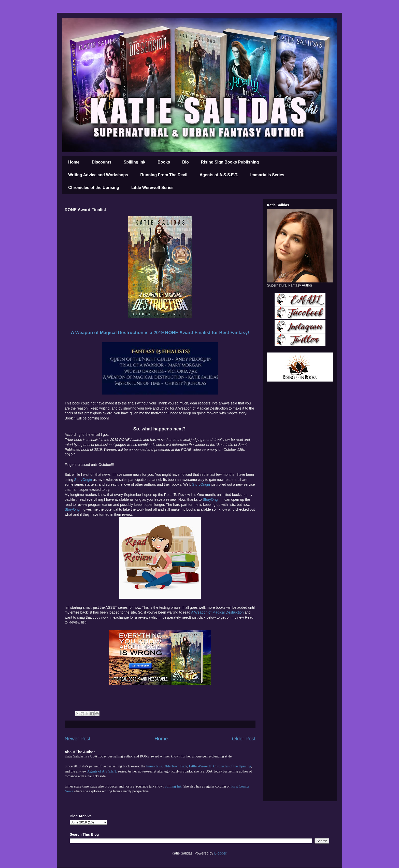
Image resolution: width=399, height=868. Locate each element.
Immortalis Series (267, 175)
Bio (186, 162)
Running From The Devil (164, 175)
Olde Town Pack (175, 766)
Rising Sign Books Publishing (230, 162)
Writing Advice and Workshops (98, 175)
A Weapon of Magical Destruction (217, 612)
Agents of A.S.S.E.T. (219, 175)
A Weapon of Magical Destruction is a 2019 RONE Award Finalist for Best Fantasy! (160, 333)
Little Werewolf (200, 766)
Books (164, 162)
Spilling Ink (134, 162)
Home (74, 162)
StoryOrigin (83, 480)
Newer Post (77, 739)
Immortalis (154, 766)
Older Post (244, 739)
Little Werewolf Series (152, 188)
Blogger (220, 853)
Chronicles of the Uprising (94, 188)
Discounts (101, 162)
